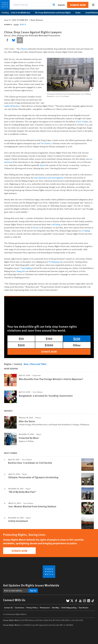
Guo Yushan (83, 122)
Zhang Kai (21, 271)
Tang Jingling (26, 268)
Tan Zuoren (46, 143)
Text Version (84, 607)
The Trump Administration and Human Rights (54, 12)
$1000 (49, 345)
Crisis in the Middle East (22, 12)
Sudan (79, 12)
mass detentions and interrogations (49, 178)
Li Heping (85, 231)
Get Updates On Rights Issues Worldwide (31, 585)
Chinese (24, 49)
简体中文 (23, 24)
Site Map (56, 607)
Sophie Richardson (12, 106)
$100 (49, 339)
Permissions (45, 607)
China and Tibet (38, 364)
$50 (21, 339)
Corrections (20, 607)
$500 (21, 345)
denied (42, 165)
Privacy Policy (32, 607)
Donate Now (78, 5)
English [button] (61, 5)
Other (77, 345)
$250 (77, 339)
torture (36, 228)
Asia (26, 364)
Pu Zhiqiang (54, 262)
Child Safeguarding (69, 607)
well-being (56, 225)
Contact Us (8, 607)
